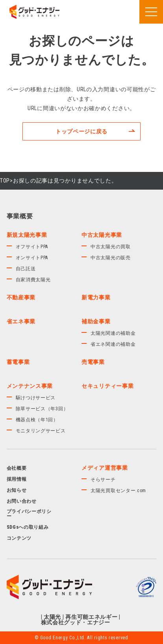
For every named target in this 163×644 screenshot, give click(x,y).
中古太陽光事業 (102, 235)
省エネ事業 (21, 321)
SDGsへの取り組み (28, 527)
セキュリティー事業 (107, 386)
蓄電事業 (18, 362)
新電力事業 (96, 297)
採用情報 (17, 479)
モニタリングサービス (41, 431)
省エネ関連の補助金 (113, 344)
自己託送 (26, 269)
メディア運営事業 (105, 468)
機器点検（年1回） (37, 420)
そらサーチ (103, 480)
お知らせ (17, 490)
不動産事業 (21, 297)
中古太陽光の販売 (111, 258)
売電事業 (93, 362)
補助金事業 (96, 321)
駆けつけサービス (36, 398)
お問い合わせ (22, 501)
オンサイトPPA (32, 258)
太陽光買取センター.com (118, 491)
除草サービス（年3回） (42, 409)
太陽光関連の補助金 (113, 333)
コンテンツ (19, 538)
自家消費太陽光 (33, 280)
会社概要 (17, 468)
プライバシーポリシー (29, 514)
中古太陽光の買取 (111, 247)
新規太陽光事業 (27, 235)
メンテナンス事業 (30, 386)
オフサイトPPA (32, 247)
